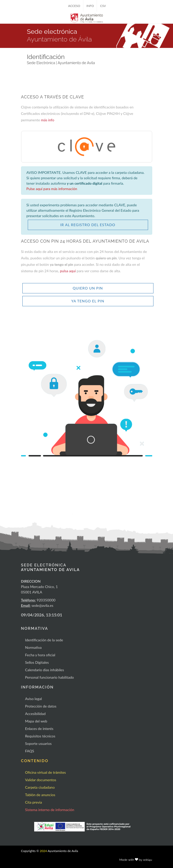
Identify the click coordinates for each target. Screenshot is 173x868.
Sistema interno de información (50, 810)
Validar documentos (41, 780)
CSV (103, 6)
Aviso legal (34, 699)
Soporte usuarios (38, 743)
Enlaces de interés (39, 729)
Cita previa (34, 802)
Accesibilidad (35, 714)
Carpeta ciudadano (40, 787)
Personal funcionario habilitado (50, 677)
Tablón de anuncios (40, 795)
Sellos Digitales (37, 662)
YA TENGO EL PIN (88, 301)
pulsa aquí (68, 271)
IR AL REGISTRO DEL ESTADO (88, 225)
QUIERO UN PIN (88, 288)
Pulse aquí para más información (52, 189)
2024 (43, 851)
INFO (90, 6)
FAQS (30, 751)
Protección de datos (41, 706)
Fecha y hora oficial (40, 655)
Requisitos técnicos (40, 736)
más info (48, 120)
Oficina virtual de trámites (46, 772)
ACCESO (74, 6)
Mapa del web (36, 721)
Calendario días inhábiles (45, 670)
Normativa (34, 647)
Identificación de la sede (44, 640)
